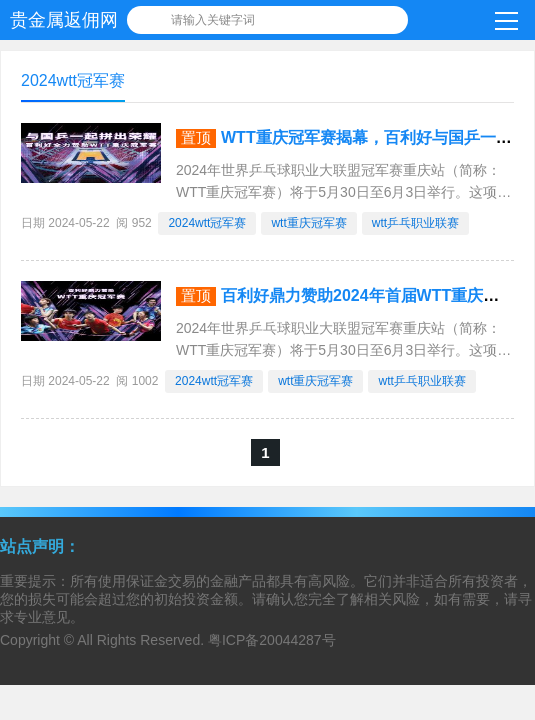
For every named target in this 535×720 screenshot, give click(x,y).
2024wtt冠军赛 (207, 223)
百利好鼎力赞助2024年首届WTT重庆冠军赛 (376, 295)
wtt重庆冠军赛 (308, 223)
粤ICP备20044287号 (272, 640)
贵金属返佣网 (64, 20)
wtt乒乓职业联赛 (415, 223)
